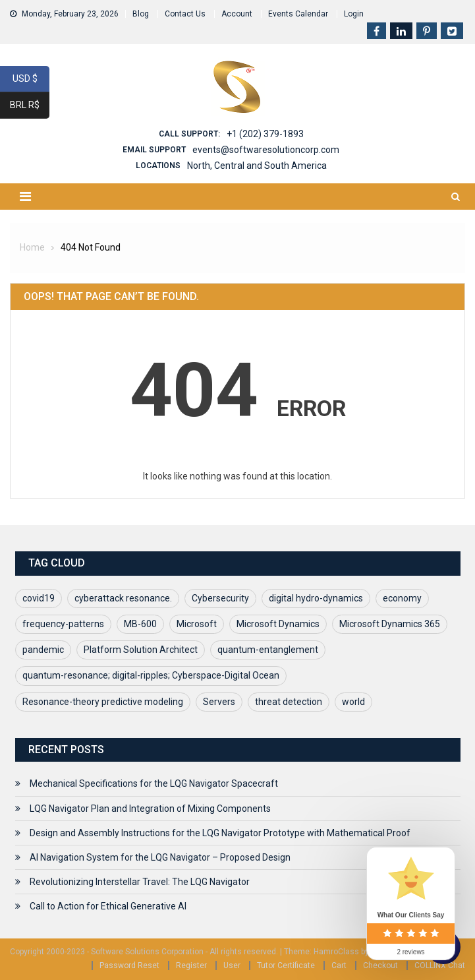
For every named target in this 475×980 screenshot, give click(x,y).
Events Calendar (298, 14)
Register (191, 965)
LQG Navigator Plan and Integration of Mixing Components (150, 809)
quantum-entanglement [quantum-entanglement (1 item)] (268, 650)
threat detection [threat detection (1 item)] (289, 702)
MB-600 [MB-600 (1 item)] (140, 624)
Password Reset (129, 965)
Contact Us (185, 14)
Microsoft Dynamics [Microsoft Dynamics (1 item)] (278, 624)
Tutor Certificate (286, 965)
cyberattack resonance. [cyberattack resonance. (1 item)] (123, 598)
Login (354, 14)
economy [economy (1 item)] (402, 598)
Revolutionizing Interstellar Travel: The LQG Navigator (140, 882)
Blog (141, 14)
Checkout (380, 965)
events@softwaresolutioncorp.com (266, 150)
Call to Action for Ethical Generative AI (108, 906)
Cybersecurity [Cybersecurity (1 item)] (220, 598)
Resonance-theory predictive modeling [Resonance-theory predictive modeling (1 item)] (103, 702)
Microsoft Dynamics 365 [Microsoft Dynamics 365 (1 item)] (390, 624)
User (232, 965)
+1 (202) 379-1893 (265, 134)
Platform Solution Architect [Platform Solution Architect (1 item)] (141, 650)
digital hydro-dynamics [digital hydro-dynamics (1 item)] (316, 598)
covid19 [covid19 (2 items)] (39, 598)
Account (237, 14)
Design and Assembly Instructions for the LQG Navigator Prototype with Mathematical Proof (220, 833)
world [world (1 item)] (353, 702)
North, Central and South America (257, 166)
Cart (339, 965)
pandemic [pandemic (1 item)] (43, 650)
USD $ (31, 79)
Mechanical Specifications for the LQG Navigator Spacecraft (154, 783)
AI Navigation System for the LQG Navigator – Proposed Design (160, 857)
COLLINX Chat (440, 965)
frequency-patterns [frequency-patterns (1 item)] (63, 624)
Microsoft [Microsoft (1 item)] (197, 624)
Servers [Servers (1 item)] (219, 702)
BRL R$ (30, 106)
